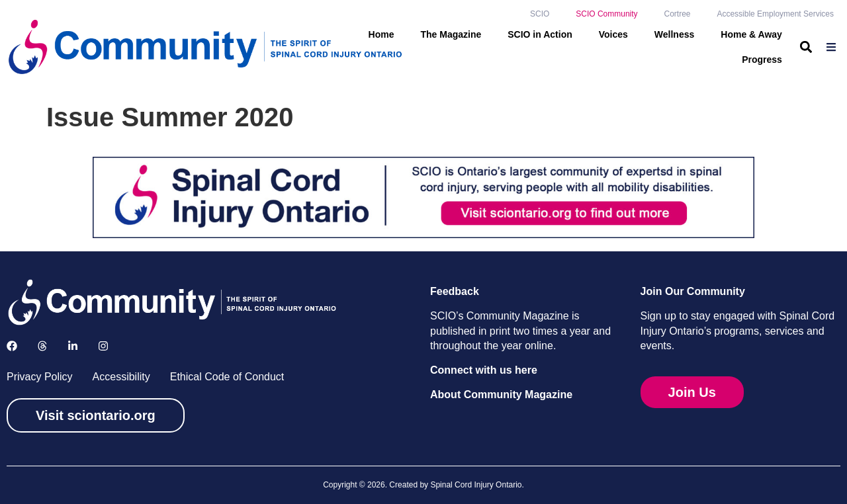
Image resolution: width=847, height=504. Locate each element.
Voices (613, 34)
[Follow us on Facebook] (12, 346)
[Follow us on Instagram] (103, 346)
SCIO (540, 14)
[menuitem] (833, 47)
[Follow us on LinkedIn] (73, 346)
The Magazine (451, 34)
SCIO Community (606, 14)
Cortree (677, 14)
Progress (762, 60)
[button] (806, 47)
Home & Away (751, 34)
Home (381, 34)
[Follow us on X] (42, 346)
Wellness (674, 34)
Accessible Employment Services (775, 14)
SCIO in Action (540, 34)
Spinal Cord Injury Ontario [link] (476, 485)
